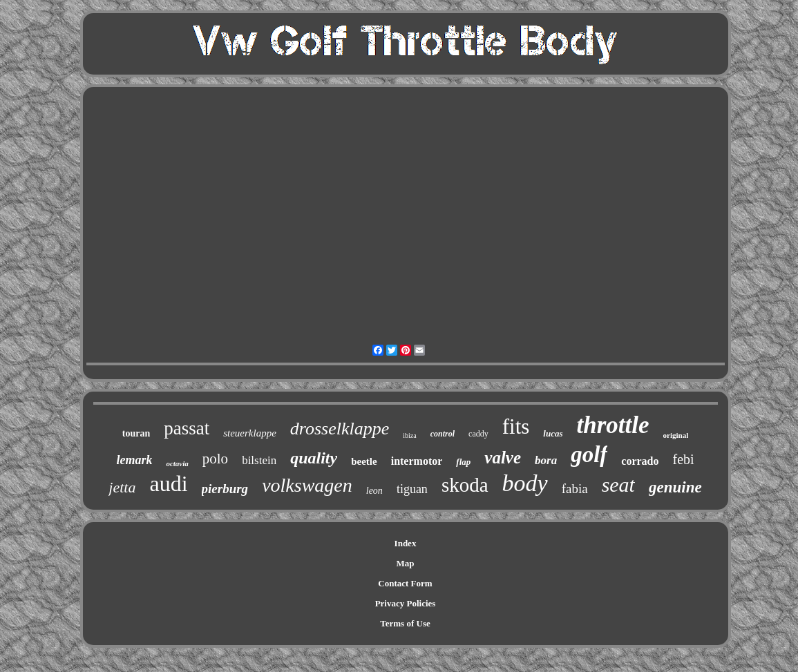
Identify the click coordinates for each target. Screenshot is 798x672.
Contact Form (405, 583)
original (676, 435)
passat (187, 428)
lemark (134, 460)
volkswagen (307, 485)
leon (374, 491)
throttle (613, 425)
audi (168, 483)
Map (406, 563)
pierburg (225, 489)
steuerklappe (250, 433)
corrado (640, 461)
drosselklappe (340, 429)
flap (463, 462)
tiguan (412, 489)
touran (136, 433)
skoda (465, 485)
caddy (478, 434)
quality (314, 458)
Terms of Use (405, 623)
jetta (122, 487)
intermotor (417, 461)
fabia (575, 489)
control (443, 434)
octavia (177, 463)
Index (406, 543)
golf (589, 454)
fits (516, 426)
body (525, 483)
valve (503, 458)
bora (546, 460)
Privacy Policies (406, 603)
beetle (364, 461)
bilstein (259, 460)
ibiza (409, 435)
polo (215, 459)
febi (684, 459)
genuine (675, 487)
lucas (553, 433)
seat (618, 484)
